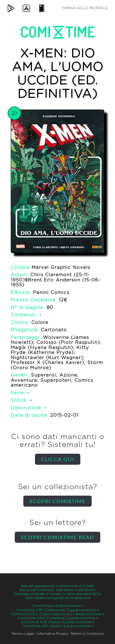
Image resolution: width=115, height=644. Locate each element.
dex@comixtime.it (89, 614)
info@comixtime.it (68, 606)
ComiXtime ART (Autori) (42, 626)
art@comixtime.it (79, 626)
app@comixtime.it (84, 610)
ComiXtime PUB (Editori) (41, 622)
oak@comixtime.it (83, 618)
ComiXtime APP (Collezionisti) (42, 610)
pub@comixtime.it (79, 622)
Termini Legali (23, 634)
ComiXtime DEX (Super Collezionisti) (42, 614)
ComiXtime (41, 606)
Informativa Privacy (52, 634)
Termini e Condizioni (87, 634)
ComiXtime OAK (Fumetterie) (42, 618)
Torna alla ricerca (85, 8)
